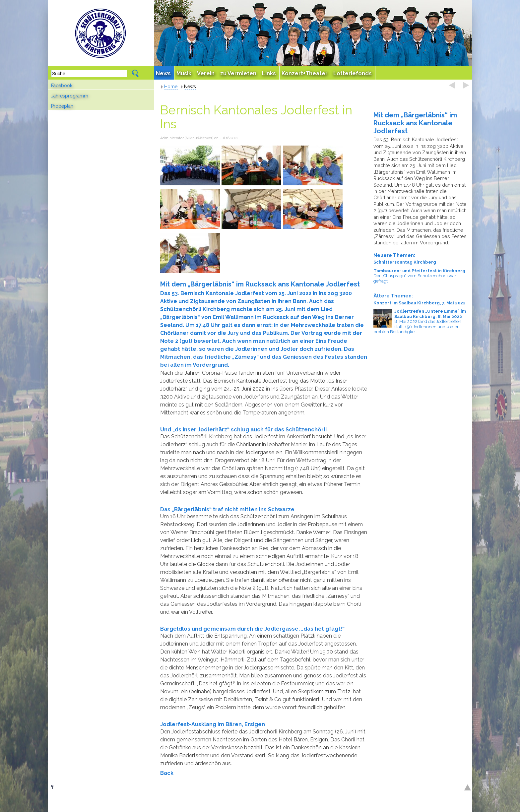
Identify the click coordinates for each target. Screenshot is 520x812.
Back (167, 773)
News (190, 87)
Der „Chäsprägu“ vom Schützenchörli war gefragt (419, 276)
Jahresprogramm (70, 96)
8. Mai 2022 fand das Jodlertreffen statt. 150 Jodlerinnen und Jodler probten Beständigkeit (420, 321)
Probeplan (62, 106)
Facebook (62, 86)
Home (171, 87)
